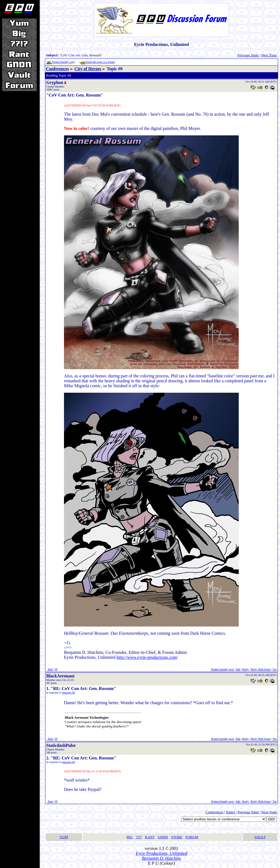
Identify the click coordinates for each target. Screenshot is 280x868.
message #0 (69, 693)
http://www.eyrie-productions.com (147, 657)
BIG (130, 837)
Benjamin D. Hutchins (161, 858)
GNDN (163, 837)
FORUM (192, 837)
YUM (64, 837)
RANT (150, 837)
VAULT (260, 837)
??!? (139, 837)
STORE (177, 837)
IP (56, 669)
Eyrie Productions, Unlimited (161, 853)
